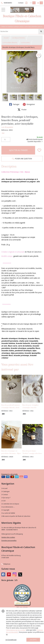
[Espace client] (26, 3)
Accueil (6, 38)
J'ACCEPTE (33, 640)
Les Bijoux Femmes (19, 38)
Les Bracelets (25, 43)
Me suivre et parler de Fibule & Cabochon (16, 516)
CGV (3, 501)
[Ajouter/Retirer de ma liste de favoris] (39, 150)
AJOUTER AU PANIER (18, 150)
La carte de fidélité (8, 513)
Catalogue (5, 491)
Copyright (5, 510)
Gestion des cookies (8, 537)
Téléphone (6, 564)
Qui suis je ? (6, 498)
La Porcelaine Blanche (10, 43)
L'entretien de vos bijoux (10, 504)
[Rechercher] (41, 31)
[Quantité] (6, 140)
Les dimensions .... (8, 507)
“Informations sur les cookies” (16, 630)
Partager (14, 104)
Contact (21, 3)
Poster (22, 110)
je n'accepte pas (11, 640)
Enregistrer (29, 104)
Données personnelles (9, 541)
